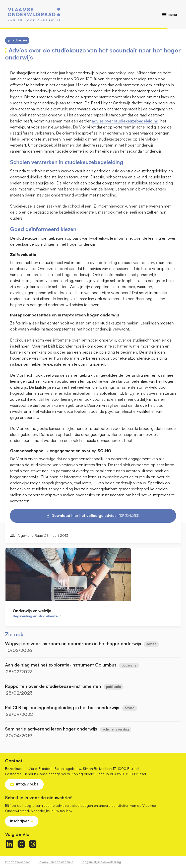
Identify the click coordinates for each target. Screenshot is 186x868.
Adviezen (20, 40)
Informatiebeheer (18, 862)
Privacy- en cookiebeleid (56, 862)
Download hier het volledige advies (95, 516)
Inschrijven (20, 821)
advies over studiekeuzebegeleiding (125, 121)
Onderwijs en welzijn (32, 611)
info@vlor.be (27, 784)
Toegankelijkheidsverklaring (101, 862)
